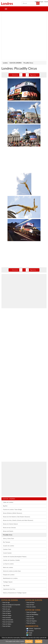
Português (41, 2)
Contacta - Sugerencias (35, 629)
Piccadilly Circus (8, 535)
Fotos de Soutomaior (8, 622)
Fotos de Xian (30, 617)
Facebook (31, 631)
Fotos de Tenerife (7, 607)
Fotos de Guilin (30, 619)
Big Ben (5, 506)
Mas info (29, 641)
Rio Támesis (7, 542)
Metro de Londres (8, 567)
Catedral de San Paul (9, 589)
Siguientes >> (34, 75)
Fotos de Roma (30, 603)
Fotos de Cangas (7, 615)
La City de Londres (8, 564)
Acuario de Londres (9, 546)
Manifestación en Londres (10, 578)
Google (30, 633)
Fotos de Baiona (7, 611)
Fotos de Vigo (6, 603)
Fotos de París (30, 605)
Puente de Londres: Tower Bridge (12, 510)
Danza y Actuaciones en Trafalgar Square (15, 593)
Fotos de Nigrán (7, 613)
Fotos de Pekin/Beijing (32, 614)
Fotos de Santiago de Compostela (11, 605)
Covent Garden (7, 553)
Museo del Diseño (8, 531)
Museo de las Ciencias (9, 528)
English (37, 2)
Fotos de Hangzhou (32, 621)
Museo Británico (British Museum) (13, 513)
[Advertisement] (23, 36)
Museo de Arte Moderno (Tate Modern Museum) (17, 517)
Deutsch (46, 2)
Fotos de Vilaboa (7, 624)
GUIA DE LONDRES (9, 499)
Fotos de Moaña (7, 618)
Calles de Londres (8, 502)
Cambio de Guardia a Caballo (11, 560)
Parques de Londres (9, 575)
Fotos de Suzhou (31, 623)
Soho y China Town (8, 539)
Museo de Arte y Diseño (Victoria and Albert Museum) (18, 520)
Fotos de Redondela (8, 620)
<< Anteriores (14, 75)
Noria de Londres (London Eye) (12, 571)
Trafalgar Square (8, 582)
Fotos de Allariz (6, 626)
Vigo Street (6, 586)
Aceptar (39, 641)
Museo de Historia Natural (10, 524)
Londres (7, 3)
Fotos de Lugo (6, 609)
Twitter (30, 635)
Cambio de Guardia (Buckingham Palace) (15, 557)
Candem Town (7, 549)
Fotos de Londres (31, 607)
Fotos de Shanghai (31, 612)
